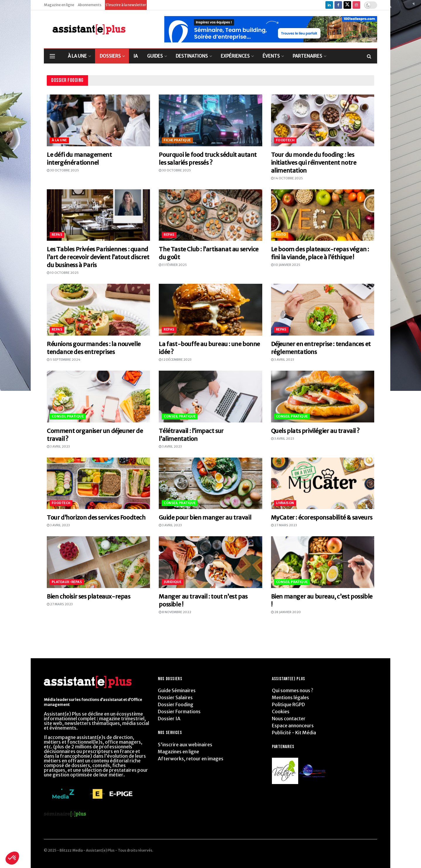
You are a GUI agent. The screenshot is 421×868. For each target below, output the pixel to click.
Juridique (172, 582)
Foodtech (285, 140)
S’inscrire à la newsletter (126, 5)
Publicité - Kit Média (294, 733)
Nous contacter (289, 719)
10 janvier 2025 (286, 265)
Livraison (285, 503)
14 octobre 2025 (287, 178)
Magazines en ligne (178, 752)
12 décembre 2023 (175, 360)
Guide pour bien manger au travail (205, 517)
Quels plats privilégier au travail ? (315, 431)
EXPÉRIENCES (235, 56)
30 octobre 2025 (63, 170)
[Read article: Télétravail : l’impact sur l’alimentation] (210, 397)
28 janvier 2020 (286, 612)
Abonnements (90, 5)
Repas (57, 235)
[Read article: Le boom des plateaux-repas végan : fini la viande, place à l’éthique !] (323, 215)
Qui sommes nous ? (293, 690)
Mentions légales (290, 697)
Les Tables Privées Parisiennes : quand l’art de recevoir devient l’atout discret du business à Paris (98, 257)
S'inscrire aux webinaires (185, 745)
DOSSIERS (110, 56)
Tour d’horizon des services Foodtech (96, 517)
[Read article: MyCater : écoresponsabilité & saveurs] (323, 483)
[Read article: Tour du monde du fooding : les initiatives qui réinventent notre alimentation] (323, 120)
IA (136, 56)
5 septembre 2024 (64, 360)
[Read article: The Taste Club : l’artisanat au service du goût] (210, 215)
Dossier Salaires (175, 697)
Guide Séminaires (177, 690)
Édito (281, 235)
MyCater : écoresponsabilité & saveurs (322, 517)
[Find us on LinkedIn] (329, 5)
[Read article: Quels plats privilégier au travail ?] (323, 397)
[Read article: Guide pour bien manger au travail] (210, 483)
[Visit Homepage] (85, 29)
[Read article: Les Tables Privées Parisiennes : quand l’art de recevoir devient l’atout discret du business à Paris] (98, 215)
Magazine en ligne (59, 5)
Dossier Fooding (176, 704)
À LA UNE (77, 56)
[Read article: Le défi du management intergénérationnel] (98, 120)
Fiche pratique (177, 140)
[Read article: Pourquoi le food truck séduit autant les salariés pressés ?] (210, 120)
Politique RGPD (288, 704)
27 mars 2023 (284, 525)
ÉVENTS (271, 56)
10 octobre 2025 (63, 273)
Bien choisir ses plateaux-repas (89, 596)
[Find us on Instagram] (356, 5)
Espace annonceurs (293, 726)
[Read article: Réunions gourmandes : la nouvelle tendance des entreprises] (98, 310)
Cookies (281, 711)
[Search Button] (369, 56)
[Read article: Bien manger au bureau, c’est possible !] (323, 562)
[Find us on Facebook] (338, 5)
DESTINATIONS (192, 56)
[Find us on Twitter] (347, 5)
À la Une (59, 140)
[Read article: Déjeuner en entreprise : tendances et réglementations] (323, 310)
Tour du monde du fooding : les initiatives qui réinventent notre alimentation (314, 163)
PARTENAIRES (307, 56)
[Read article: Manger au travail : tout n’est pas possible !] (210, 562)
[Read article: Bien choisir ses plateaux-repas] (98, 562)
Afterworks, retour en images (191, 759)
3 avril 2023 (283, 360)
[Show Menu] (52, 56)
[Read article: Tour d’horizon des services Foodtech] (98, 483)
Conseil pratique (68, 416)
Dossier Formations (179, 711)
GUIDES (155, 56)
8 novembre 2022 (175, 612)
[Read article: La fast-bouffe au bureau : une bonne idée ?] (210, 310)
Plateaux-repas (67, 582)
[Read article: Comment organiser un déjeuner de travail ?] (98, 397)
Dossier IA (169, 719)
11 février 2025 (173, 265)
